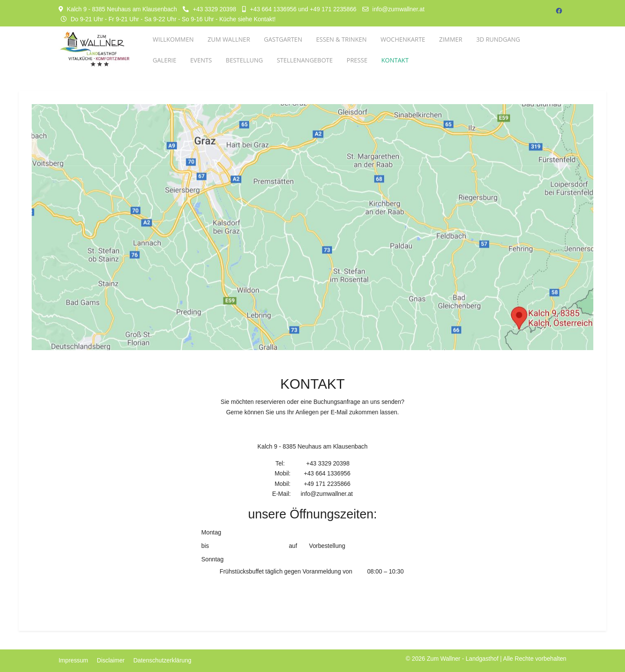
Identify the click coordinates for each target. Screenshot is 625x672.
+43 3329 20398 (214, 9)
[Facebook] (559, 11)
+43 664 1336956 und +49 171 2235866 (303, 9)
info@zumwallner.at (398, 9)
